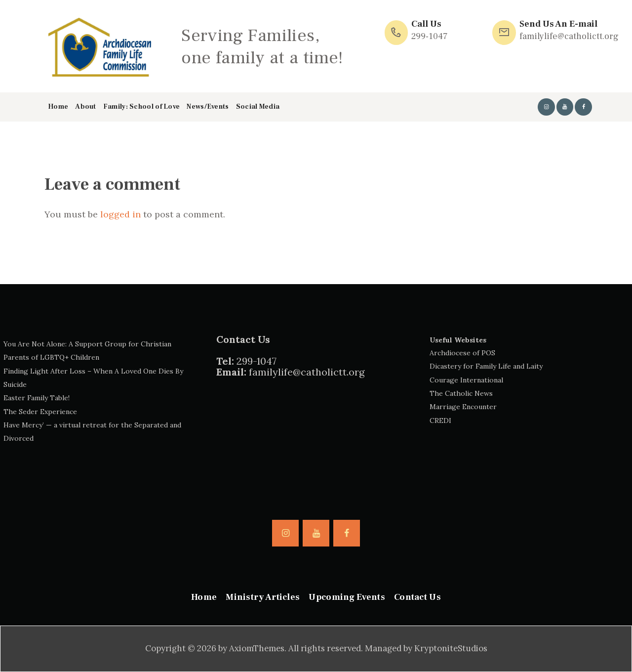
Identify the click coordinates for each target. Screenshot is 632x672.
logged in (120, 214)
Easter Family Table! (37, 398)
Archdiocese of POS (462, 353)
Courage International (466, 380)
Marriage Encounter (463, 407)
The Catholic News (461, 393)
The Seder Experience (40, 412)
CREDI (440, 420)
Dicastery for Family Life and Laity (486, 366)
